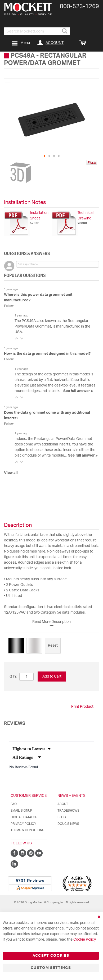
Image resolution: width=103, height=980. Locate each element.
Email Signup (21, 811)
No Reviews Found (24, 767)
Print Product (82, 707)
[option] (16, 646)
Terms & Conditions (27, 830)
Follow (9, 306)
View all (11, 473)
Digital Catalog (24, 817)
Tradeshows (68, 811)
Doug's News (68, 824)
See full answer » (78, 391)
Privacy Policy (23, 824)
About (63, 804)
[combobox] (37, 31)
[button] (44, 156)
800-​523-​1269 (79, 6)
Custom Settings (51, 968)
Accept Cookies (51, 956)
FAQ (14, 804)
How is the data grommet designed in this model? (47, 354)
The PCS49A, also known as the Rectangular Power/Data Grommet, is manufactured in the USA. (52, 326)
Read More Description (51, 622)
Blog (62, 817)
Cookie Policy (85, 940)
